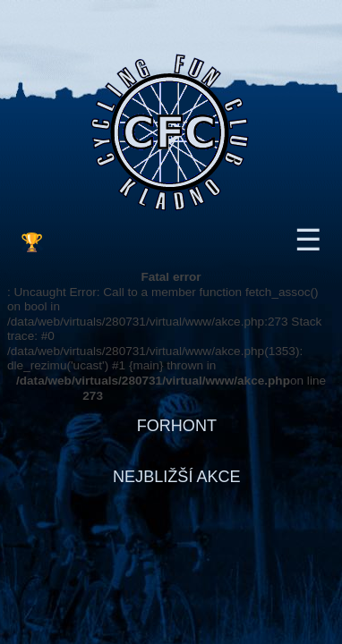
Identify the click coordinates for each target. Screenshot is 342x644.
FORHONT (177, 426)
